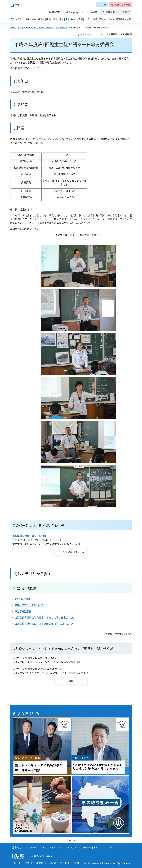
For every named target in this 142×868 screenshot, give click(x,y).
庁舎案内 (17, 848)
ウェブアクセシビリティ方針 (84, 848)
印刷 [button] (90, 34)
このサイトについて (55, 848)
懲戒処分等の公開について (29, 605)
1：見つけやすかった (27, 673)
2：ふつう (45, 662)
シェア (79, 35)
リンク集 (108, 848)
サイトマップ (33, 848)
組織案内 (22, 27)
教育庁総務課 (61, 27)
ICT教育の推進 (22, 599)
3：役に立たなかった (69, 662)
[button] (121, 5)
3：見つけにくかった (76, 673)
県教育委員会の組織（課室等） (40, 27)
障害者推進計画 (23, 611)
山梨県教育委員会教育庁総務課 (29, 536)
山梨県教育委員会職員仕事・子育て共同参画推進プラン (45, 618)
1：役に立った (24, 662)
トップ (13, 27)
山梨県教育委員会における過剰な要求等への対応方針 (44, 624)
